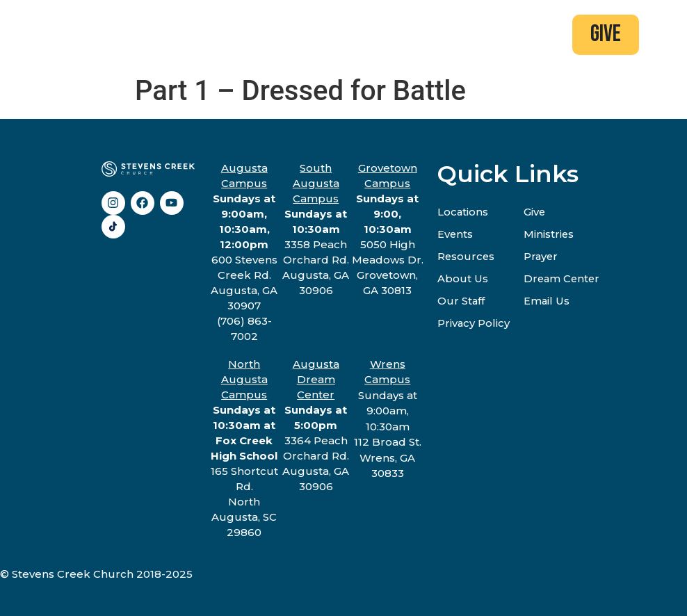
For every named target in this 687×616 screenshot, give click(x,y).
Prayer (542, 256)
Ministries (550, 234)
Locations (463, 212)
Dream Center (564, 278)
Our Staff (461, 301)
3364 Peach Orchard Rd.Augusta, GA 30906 (316, 425)
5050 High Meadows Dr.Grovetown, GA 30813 (388, 229)
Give (535, 212)
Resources (467, 256)
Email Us (548, 301)
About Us (463, 278)
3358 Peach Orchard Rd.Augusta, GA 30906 (316, 229)
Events (455, 234)
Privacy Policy (474, 323)
